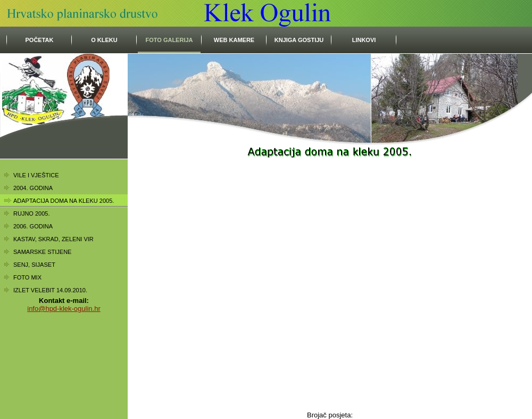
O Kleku (104, 40)
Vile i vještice (36, 175)
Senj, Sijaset (34, 265)
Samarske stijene (42, 252)
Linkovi (364, 40)
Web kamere (234, 40)
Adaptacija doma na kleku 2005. (64, 201)
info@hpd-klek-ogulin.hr (64, 309)
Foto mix (27, 277)
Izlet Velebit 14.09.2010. (50, 290)
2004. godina (33, 188)
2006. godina (33, 226)
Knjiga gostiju (299, 40)
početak (40, 40)
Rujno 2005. (31, 213)
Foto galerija (169, 40)
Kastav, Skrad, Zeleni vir (53, 239)
